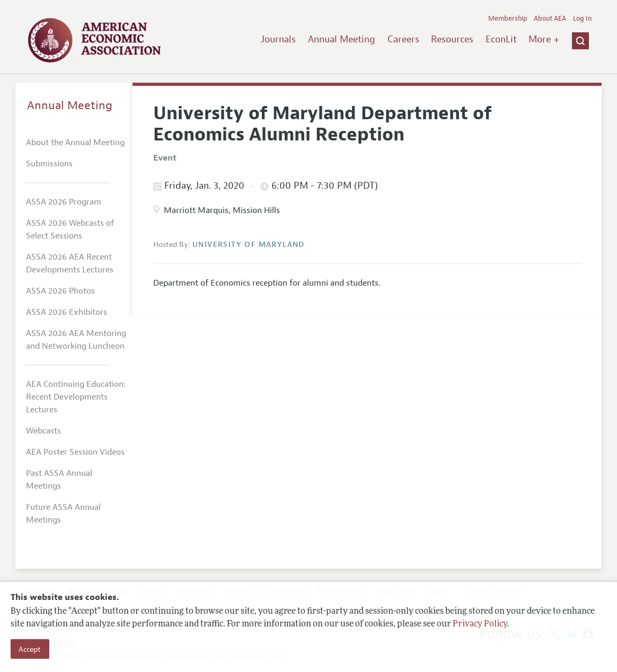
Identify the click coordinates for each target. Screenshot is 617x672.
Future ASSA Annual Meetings (63, 514)
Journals (278, 39)
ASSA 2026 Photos (60, 291)
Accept (30, 649)
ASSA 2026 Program (64, 202)
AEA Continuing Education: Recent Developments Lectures (76, 397)
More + (544, 39)
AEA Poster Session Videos (75, 452)
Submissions (49, 164)
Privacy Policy (480, 624)
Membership (508, 19)
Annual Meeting (342, 39)
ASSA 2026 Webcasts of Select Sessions (70, 229)
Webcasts (43, 431)
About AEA (550, 19)
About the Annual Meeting (75, 143)
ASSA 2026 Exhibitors (67, 312)
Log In (582, 19)
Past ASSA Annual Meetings (59, 480)
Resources (452, 39)
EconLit (501, 39)
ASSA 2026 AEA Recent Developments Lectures (70, 263)
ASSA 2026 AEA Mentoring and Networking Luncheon (76, 340)
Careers (403, 39)
